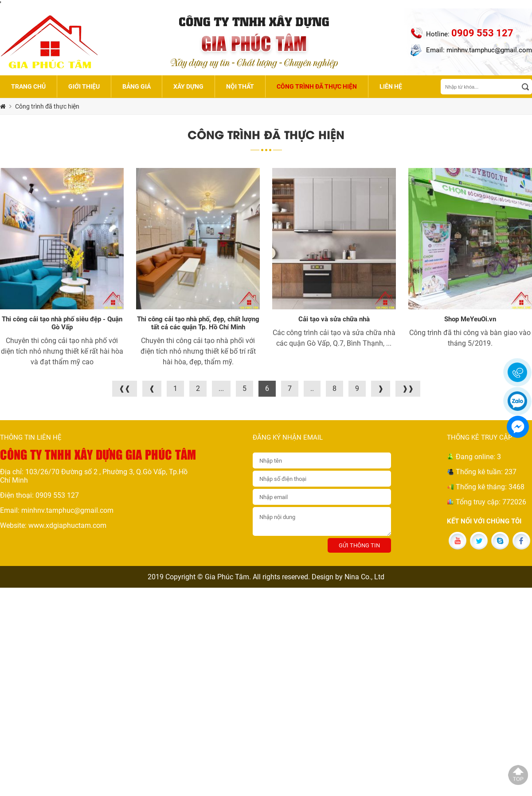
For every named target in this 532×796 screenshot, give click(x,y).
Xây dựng (188, 86)
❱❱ (408, 388)
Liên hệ (391, 86)
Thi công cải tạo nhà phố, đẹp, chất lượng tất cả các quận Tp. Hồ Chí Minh (198, 323)
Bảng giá (137, 86)
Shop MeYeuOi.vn (470, 319)
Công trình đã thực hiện (317, 86)
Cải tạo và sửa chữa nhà (334, 319)
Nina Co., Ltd (364, 577)
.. (312, 388)
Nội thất (240, 86)
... (221, 388)
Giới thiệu (84, 86)
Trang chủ (28, 86)
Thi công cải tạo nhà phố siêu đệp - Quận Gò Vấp (62, 323)
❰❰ (125, 388)
